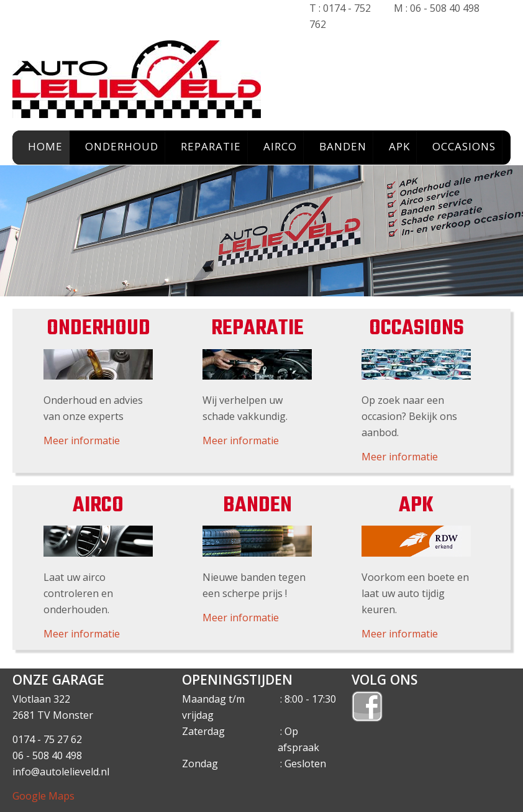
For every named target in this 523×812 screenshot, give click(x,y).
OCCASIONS (464, 146)
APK (399, 146)
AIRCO (280, 146)
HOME (45, 146)
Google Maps (43, 796)
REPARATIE (211, 146)
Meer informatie (82, 440)
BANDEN (343, 146)
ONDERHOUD (122, 146)
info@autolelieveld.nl (61, 772)
